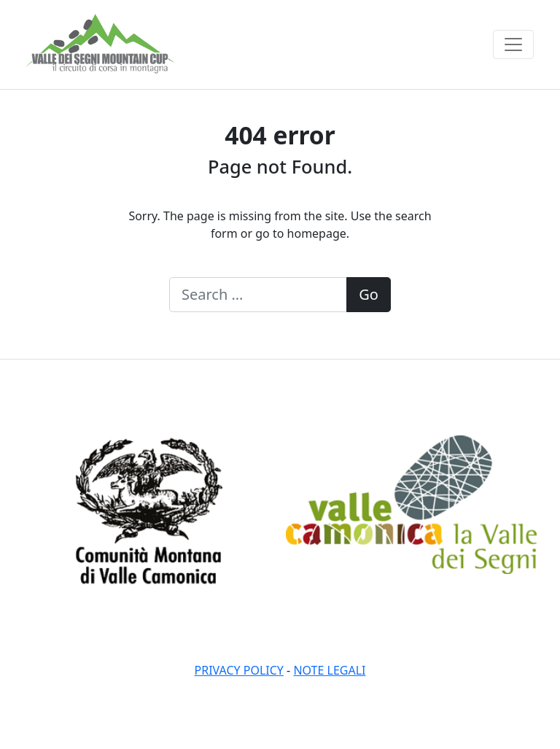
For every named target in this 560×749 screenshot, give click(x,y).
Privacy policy (239, 670)
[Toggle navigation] (513, 44)
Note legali (329, 670)
